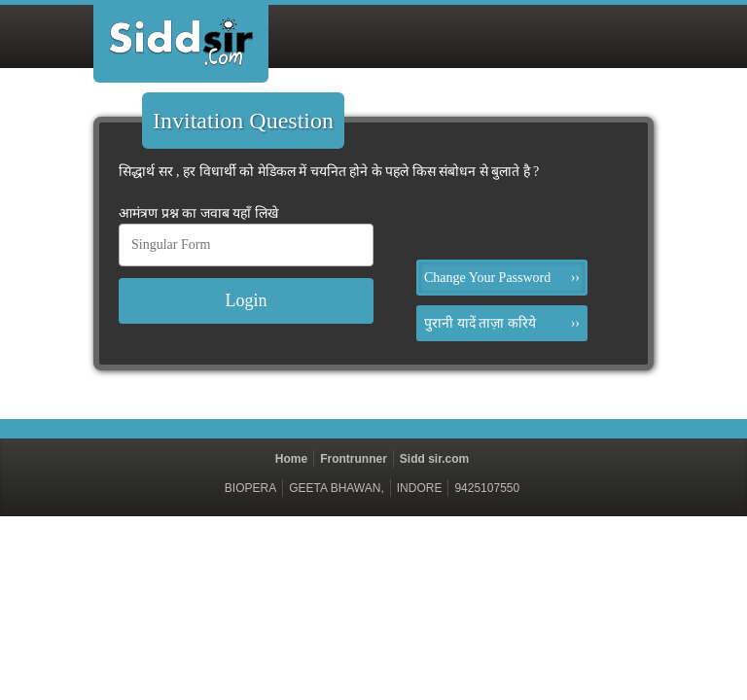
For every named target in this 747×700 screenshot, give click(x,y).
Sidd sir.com (434, 459)
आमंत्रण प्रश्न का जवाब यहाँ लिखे (198, 213)
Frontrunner (354, 459)
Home (291, 459)
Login (247, 300)
